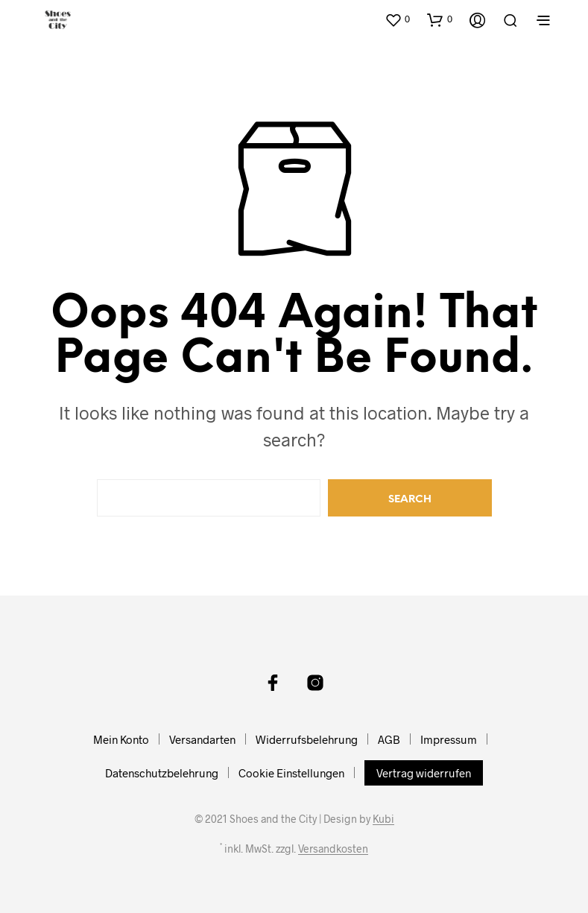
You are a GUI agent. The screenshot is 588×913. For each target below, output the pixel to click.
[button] (397, 19)
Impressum (449, 739)
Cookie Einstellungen (291, 773)
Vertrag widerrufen (424, 773)
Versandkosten (333, 849)
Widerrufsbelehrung (307, 739)
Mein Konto (121, 739)
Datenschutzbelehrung (162, 773)
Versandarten (202, 739)
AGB (389, 739)
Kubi (383, 819)
